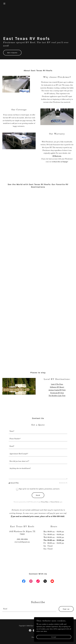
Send (38, 495)
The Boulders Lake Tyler (57, 396)
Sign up (66, 609)
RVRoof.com (57, 156)
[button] (8, 4)
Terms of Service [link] (55, 502)
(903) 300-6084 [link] (22, 539)
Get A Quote (12, 53)
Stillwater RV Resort (57, 387)
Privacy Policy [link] (45, 502)
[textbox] (38, 431)
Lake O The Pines (57, 384)
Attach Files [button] (14, 483)
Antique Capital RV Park (57, 390)
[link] (24, 582)
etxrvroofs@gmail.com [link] (22, 542)
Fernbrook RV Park (57, 393)
